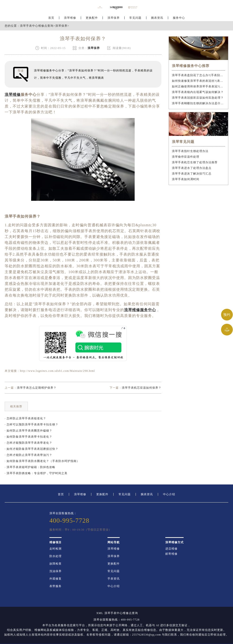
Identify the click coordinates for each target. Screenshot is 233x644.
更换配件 (92, 18)
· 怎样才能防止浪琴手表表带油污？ (28, 455)
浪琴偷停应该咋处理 (186, 157)
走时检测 (55, 549)
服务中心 (179, 18)
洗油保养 (55, 571)
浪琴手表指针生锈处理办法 (190, 151)
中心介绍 (169, 494)
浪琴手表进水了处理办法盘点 (192, 168)
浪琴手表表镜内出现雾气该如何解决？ (198, 92)
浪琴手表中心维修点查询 (37, 26)
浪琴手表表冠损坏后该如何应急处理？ (198, 98)
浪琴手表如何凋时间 (186, 179)
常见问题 (135, 18)
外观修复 (55, 579)
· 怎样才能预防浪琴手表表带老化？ (28, 443)
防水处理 (55, 556)
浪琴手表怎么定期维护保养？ (37, 388)
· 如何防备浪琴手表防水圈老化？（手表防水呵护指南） (42, 461)
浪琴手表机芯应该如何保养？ (142, 388)
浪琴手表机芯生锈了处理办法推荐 (195, 162)
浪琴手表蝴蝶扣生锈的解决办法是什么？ (199, 103)
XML (100, 613)
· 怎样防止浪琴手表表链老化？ (25, 418)
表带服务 (55, 586)
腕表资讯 (157, 18)
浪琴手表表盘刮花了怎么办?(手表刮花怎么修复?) (199, 75)
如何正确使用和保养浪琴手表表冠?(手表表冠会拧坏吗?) (199, 86)
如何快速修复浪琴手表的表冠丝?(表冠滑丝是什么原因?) (199, 81)
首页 (51, 18)
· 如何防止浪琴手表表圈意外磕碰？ (28, 431)
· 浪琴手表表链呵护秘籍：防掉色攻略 (30, 467)
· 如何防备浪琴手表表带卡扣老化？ (28, 437)
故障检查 (55, 564)
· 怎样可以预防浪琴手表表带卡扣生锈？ (31, 424)
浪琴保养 (114, 18)
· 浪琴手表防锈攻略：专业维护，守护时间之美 (36, 473)
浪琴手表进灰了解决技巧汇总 (192, 174)
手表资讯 (114, 579)
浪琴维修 (70, 18)
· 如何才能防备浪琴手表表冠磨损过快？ (31, 449)
